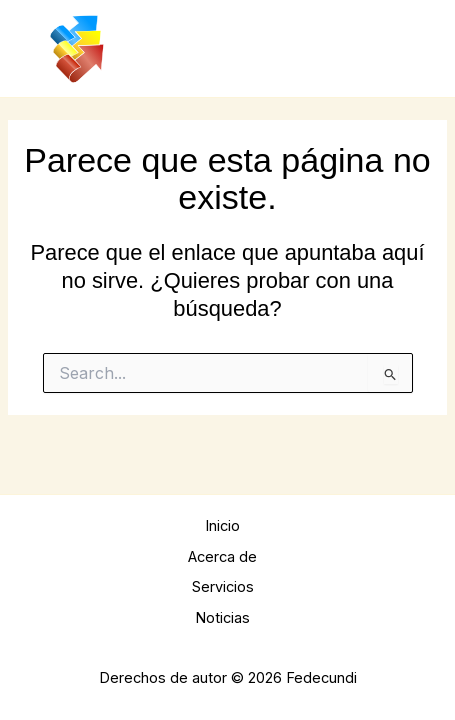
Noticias (222, 618)
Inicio (222, 526)
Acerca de (222, 557)
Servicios (223, 587)
